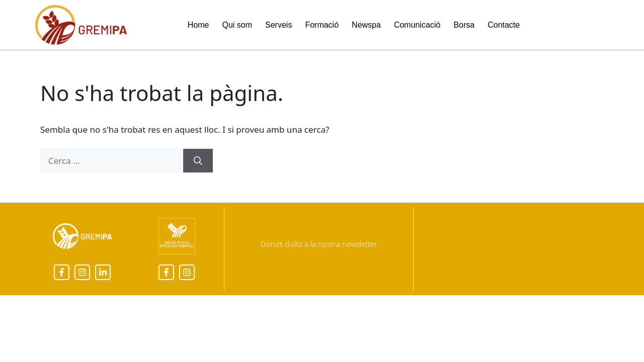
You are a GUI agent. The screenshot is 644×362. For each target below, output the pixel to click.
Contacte (504, 25)
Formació (322, 25)
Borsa (464, 25)
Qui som (237, 25)
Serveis (278, 25)
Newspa (366, 25)
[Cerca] (198, 161)
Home (198, 25)
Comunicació (417, 25)
